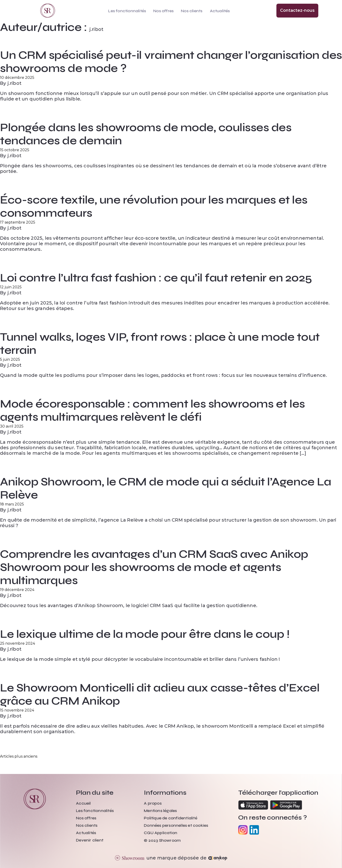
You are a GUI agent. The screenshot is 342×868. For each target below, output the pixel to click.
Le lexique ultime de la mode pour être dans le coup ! (145, 634)
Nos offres (163, 11)
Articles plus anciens (19, 756)
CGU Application (161, 833)
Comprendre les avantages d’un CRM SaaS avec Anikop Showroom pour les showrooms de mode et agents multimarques (154, 567)
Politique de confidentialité (171, 818)
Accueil (83, 803)
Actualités (220, 11)
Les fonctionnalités (127, 11)
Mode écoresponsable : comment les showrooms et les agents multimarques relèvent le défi (152, 410)
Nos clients (192, 11)
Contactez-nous (297, 10)
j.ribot (14, 83)
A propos (153, 803)
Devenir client (90, 840)
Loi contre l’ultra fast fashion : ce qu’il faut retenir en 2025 (156, 278)
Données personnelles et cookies (176, 825)
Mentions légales (160, 811)
